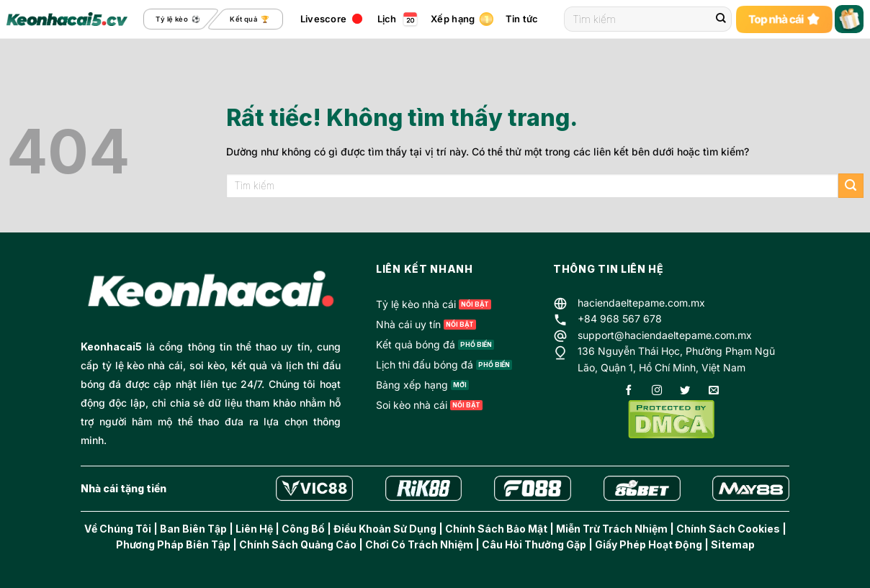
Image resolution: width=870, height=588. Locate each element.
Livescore (323, 19)
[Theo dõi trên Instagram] (657, 391)
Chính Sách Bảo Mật (496, 529)
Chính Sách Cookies (728, 529)
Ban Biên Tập (193, 529)
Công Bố (303, 529)
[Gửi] (721, 19)
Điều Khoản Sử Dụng (385, 529)
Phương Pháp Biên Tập (173, 544)
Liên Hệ (254, 529)
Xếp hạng (453, 19)
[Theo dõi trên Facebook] (629, 391)
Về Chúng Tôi (118, 529)
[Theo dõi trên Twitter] (685, 391)
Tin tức (530, 19)
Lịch (387, 19)
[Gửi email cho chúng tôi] (714, 391)
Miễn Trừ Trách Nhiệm (612, 529)
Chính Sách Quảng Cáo (298, 544)
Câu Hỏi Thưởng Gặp (534, 544)
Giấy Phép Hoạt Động (649, 544)
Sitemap (733, 544)
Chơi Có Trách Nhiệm (419, 544)
